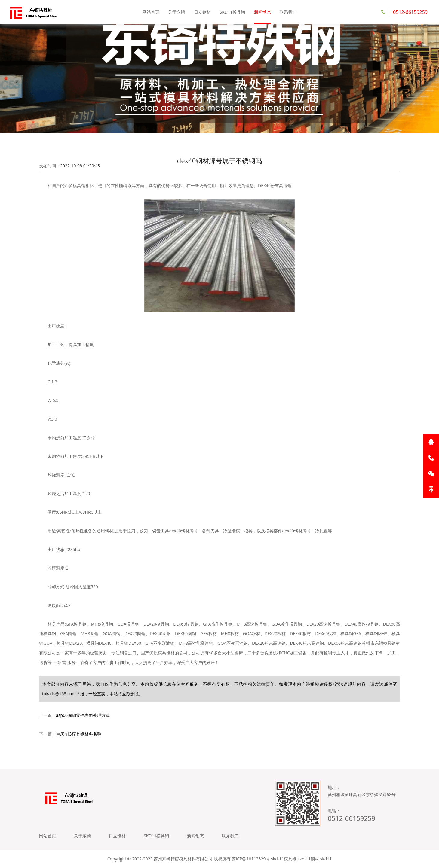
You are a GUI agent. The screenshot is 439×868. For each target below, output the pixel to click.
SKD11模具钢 (232, 12)
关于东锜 (177, 12)
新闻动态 (262, 12)
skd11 (326, 859)
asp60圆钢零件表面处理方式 (83, 715)
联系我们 (288, 12)
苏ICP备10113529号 (251, 859)
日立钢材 (202, 12)
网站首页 (151, 12)
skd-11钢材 (308, 859)
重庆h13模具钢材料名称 (79, 734)
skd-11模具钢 (284, 859)
